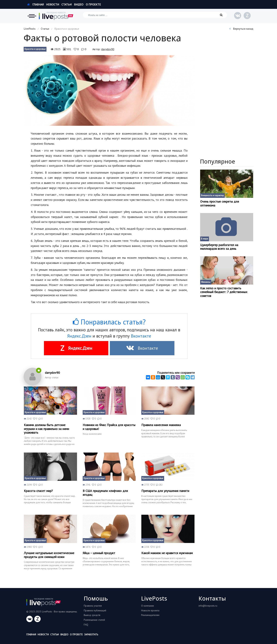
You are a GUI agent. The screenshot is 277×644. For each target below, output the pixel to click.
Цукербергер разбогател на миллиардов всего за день (219, 247)
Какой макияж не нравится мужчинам (167, 553)
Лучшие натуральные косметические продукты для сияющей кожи (49, 555)
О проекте (93, 4)
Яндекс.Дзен (79, 336)
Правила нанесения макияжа (161, 425)
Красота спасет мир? (38, 491)
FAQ (86, 625)
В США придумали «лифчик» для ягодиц (105, 493)
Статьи (67, 4)
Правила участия (93, 606)
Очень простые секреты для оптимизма (220, 203)
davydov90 (108, 49)
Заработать (91, 634)
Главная (35, 4)
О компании (148, 606)
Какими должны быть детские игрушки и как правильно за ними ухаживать (46, 429)
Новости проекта (150, 610)
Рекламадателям (150, 615)
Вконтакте (141, 336)
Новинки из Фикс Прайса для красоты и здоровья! (109, 427)
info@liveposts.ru (208, 606)
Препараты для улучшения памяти (165, 491)
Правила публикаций (95, 610)
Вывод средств (92, 615)
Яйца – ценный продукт (99, 553)
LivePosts (30, 29)
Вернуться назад (241, 29)
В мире (205, 239)
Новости (53, 4)
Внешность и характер (212, 195)
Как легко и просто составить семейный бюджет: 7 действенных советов (224, 292)
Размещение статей (94, 620)
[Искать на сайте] (155, 15)
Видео (79, 4)
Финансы (206, 282)
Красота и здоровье (35, 49)
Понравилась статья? (109, 322)
